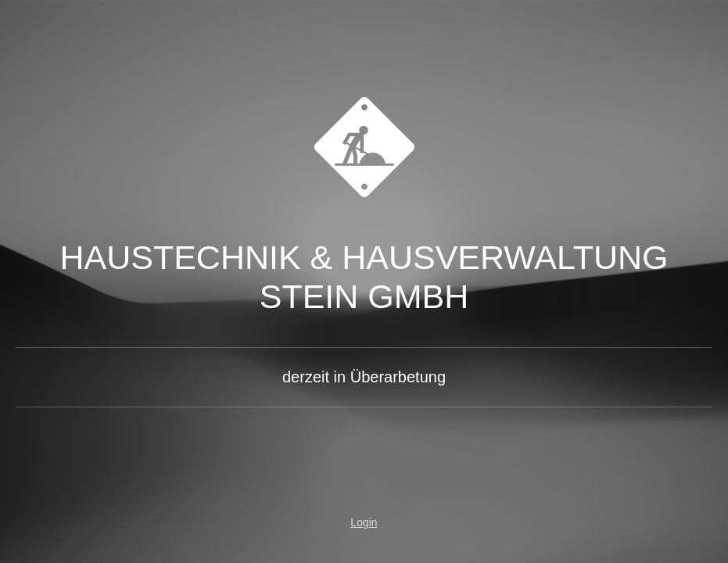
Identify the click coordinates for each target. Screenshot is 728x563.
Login (364, 522)
